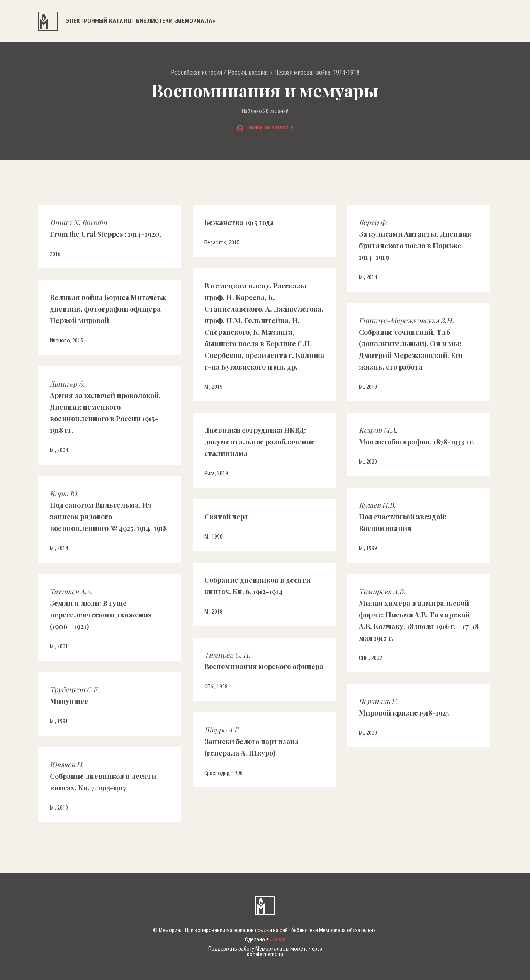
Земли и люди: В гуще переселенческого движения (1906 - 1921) (101, 609)
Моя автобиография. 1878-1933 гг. (417, 436)
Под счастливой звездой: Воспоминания (403, 517)
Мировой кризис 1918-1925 (404, 707)
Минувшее (75, 695)
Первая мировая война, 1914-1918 (317, 73)
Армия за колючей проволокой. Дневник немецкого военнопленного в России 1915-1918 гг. (105, 407)
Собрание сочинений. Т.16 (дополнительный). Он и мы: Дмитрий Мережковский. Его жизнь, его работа (411, 344)
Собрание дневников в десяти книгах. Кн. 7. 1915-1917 (103, 776)
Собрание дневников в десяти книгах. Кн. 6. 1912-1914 (257, 586)
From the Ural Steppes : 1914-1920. (106, 228)
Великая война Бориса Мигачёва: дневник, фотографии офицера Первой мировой (108, 309)
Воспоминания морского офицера (264, 661)
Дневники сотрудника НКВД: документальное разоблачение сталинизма (260, 442)
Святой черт (227, 517)
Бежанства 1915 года (239, 222)
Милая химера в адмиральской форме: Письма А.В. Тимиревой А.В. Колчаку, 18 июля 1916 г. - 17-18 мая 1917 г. (419, 615)
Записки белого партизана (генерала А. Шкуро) (251, 741)
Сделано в (265, 939)
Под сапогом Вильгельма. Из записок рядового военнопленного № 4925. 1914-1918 (108, 511)
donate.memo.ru (265, 954)
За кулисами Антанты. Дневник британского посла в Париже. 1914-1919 (415, 240)
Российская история (196, 73)
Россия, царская (248, 73)
